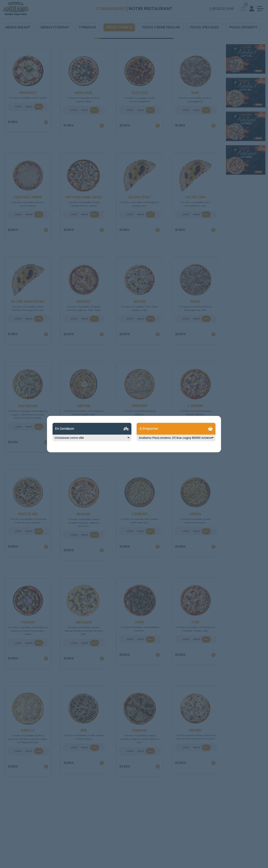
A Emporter (149, 429)
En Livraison (65, 429)
